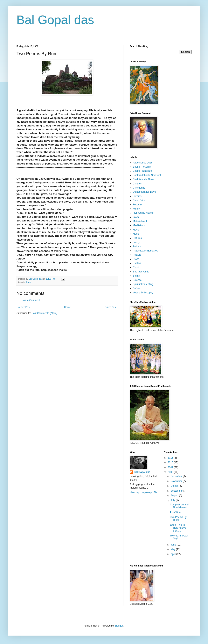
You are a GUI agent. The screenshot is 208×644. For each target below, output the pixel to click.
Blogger (119, 626)
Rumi (29, 282)
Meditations (139, 225)
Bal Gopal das (55, 20)
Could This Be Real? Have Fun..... (178, 528)
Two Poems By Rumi (178, 519)
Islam (136, 217)
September (177, 491)
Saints (136, 276)
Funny (136, 209)
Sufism (137, 288)
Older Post (110, 307)
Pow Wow (175, 512)
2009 (171, 467)
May (173, 549)
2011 (171, 458)
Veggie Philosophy (143, 293)
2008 (171, 472)
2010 (171, 462)
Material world (141, 221)
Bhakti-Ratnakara (142, 171)
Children (137, 184)
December (177, 476)
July (173, 500)
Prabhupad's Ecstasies (145, 251)
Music (136, 234)
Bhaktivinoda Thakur (144, 179)
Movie (136, 230)
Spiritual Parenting (143, 284)
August (175, 496)
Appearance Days (143, 163)
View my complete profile (143, 492)
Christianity (139, 188)
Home (68, 307)
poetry (136, 242)
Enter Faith (139, 200)
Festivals (138, 205)
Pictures (137, 238)
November (177, 481)
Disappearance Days (144, 192)
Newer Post (24, 307)
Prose (136, 259)
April (173, 554)
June (174, 545)
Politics (137, 246)
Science (137, 280)
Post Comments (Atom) (44, 313)
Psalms (137, 263)
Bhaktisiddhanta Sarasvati (147, 175)
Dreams (137, 196)
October (175, 486)
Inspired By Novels (143, 213)
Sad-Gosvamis (141, 272)
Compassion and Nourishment (179, 506)
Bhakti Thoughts (142, 167)
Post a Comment (31, 300)
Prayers (137, 255)
